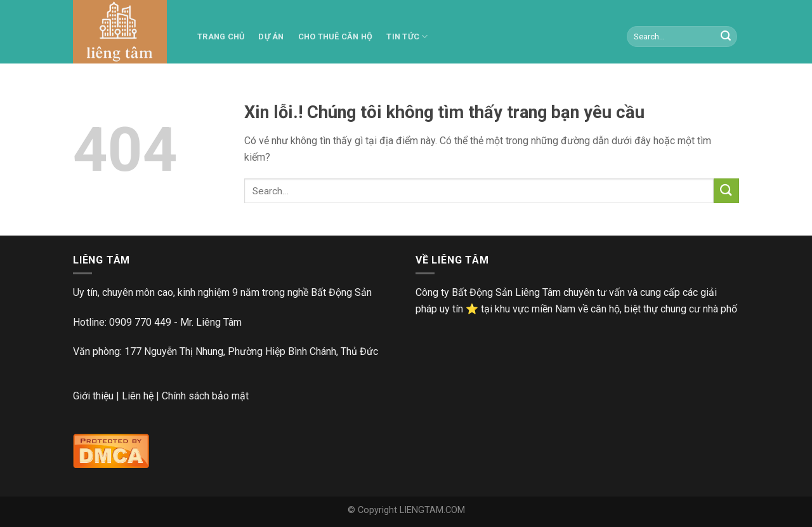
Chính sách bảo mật (205, 396)
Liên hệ (138, 396)
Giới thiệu (93, 396)
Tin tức (407, 37)
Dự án (271, 37)
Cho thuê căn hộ (336, 37)
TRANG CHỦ (221, 37)
